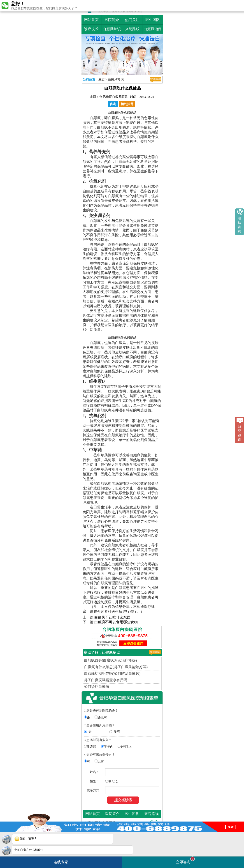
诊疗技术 (91, 29)
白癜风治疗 (153, 29)
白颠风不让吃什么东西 (112, 617)
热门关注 (132, 20)
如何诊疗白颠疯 (97, 687)
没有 (117, 732)
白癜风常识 (112, 29)
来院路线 (132, 29)
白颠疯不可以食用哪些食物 (116, 622)
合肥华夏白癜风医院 (114, 97)
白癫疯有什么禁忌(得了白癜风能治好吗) (116, 667)
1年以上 (126, 747)
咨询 (113, 104)
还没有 (102, 717)
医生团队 (153, 20)
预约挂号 (127, 104)
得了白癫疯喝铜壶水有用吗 (106, 680)
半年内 (109, 747)
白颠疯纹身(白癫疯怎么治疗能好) (110, 660)
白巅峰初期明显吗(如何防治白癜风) (112, 673)
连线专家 (61, 862)
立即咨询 (185, 860)
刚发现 (92, 747)
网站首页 (91, 20)
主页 (102, 80)
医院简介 (112, 20)
